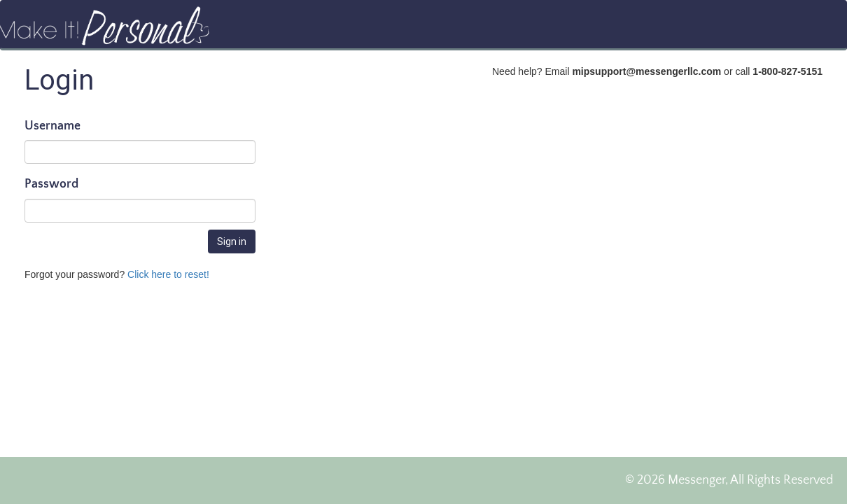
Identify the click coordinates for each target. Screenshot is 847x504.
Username (52, 126)
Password (51, 184)
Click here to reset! (168, 274)
